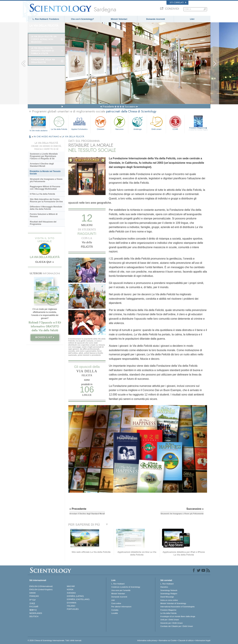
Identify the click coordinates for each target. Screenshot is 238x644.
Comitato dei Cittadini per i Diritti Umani (177, 626)
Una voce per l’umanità (121, 590)
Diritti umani (156, 123)
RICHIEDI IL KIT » (45, 337)
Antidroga (138, 123)
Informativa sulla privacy (147, 640)
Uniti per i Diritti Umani (170, 620)
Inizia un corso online (169, 600)
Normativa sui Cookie (168, 640)
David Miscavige (167, 597)
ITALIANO (71, 606)
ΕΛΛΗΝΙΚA (72, 603)
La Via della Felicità (59, 123)
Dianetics (164, 587)
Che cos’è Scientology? (82, 19)
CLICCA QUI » (45, 262)
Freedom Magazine (198, 129)
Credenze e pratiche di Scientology (126, 587)
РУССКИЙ (34, 607)
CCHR (175, 123)
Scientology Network (169, 590)
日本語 (32, 603)
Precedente (108, 106)
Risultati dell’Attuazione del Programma (43, 223)
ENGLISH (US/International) (41, 586)
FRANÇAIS (34, 596)
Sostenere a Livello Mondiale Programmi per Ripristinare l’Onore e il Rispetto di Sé (44, 156)
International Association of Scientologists (177, 607)
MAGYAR (71, 586)
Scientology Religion (169, 594)
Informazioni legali (203, 640)
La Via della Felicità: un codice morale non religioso (44, 39)
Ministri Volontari (119, 19)
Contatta (115, 610)
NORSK (70, 589)
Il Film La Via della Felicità (43, 194)
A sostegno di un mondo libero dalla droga (178, 616)
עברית (33, 600)
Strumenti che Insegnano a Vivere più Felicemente (46, 180)
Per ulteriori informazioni (121, 607)
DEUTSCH (34, 616)
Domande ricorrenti (156, 19)
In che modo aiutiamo (38, 131)
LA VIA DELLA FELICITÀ (73, 137)
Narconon (120, 123)
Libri (192, 19)
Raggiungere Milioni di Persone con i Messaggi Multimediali (45, 188)
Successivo (130, 106)
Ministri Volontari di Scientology (173, 603)
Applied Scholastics (79, 123)
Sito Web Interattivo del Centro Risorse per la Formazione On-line (46, 200)
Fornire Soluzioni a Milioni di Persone (44, 215)
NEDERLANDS (36, 613)
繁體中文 (33, 610)
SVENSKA (71, 593)
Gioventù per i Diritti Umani (171, 623)
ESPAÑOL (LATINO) (75, 596)
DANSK (33, 593)
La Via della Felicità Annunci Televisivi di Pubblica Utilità (42, 51)
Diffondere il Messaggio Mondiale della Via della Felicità (46, 208)
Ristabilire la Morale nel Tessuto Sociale (45, 173)
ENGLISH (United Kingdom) (41, 589)
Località (115, 613)
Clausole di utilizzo (186, 640)
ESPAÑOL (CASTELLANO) (78, 599)
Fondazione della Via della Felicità (43, 61)
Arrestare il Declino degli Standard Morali (42, 165)
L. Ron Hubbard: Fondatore (46, 19)
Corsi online (116, 603)
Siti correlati (178, 3)
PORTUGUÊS (73, 609)
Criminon (101, 123)
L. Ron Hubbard (118, 584)
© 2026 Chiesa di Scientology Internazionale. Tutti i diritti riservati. (55, 640)
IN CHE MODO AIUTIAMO (47, 137)
